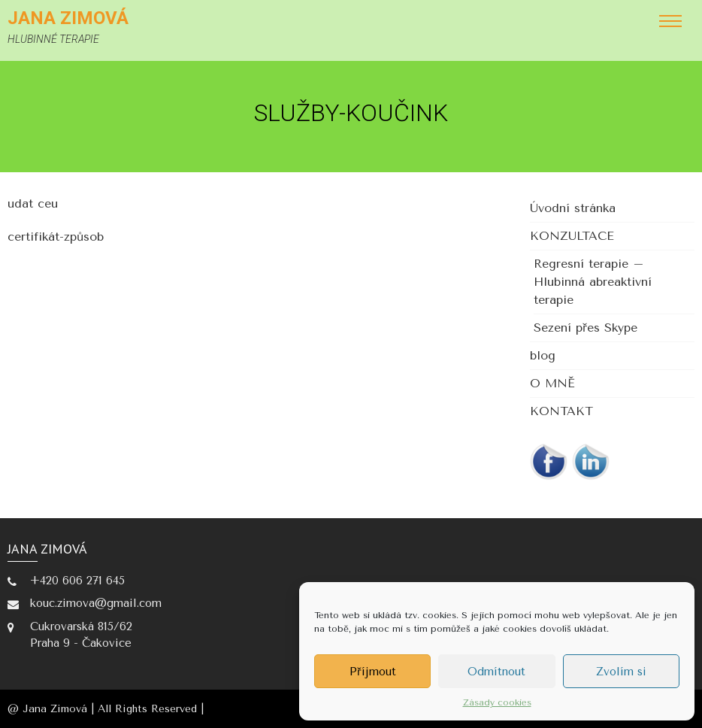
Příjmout (373, 672)
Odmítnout (496, 672)
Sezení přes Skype (586, 328)
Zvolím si (621, 672)
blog (543, 355)
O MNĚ (552, 383)
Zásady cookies (497, 702)
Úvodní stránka (573, 208)
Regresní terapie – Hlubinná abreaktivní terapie (593, 282)
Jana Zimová (68, 18)
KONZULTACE (572, 236)
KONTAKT (561, 411)
